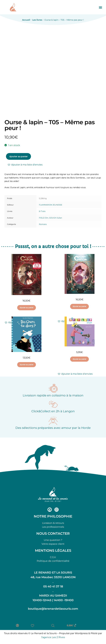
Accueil (26, 20)
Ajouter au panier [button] (27, 308)
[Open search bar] (53, 626)
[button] (101, 7)
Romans (43, 224)
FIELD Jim (44, 218)
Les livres (37, 20)
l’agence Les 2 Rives (53, 637)
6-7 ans (42, 211)
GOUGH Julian (56, 218)
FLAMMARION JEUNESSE (51, 205)
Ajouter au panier (19, 156)
